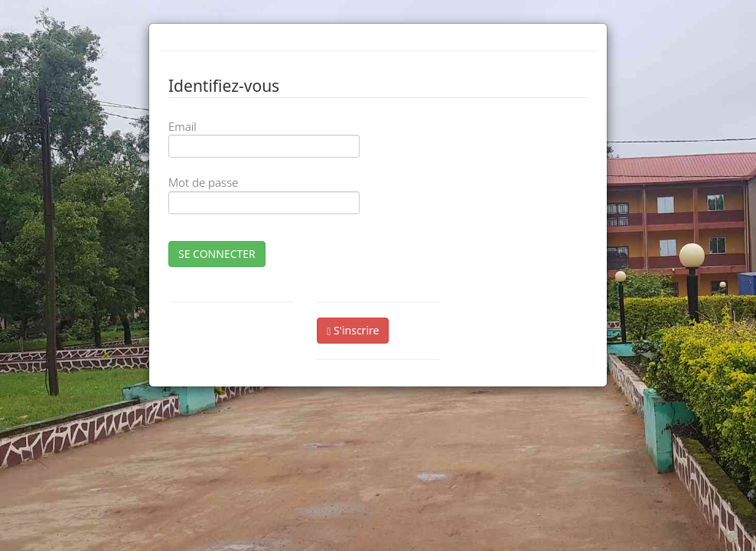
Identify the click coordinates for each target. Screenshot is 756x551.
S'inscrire (353, 330)
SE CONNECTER (217, 254)
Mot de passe (203, 182)
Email (182, 126)
